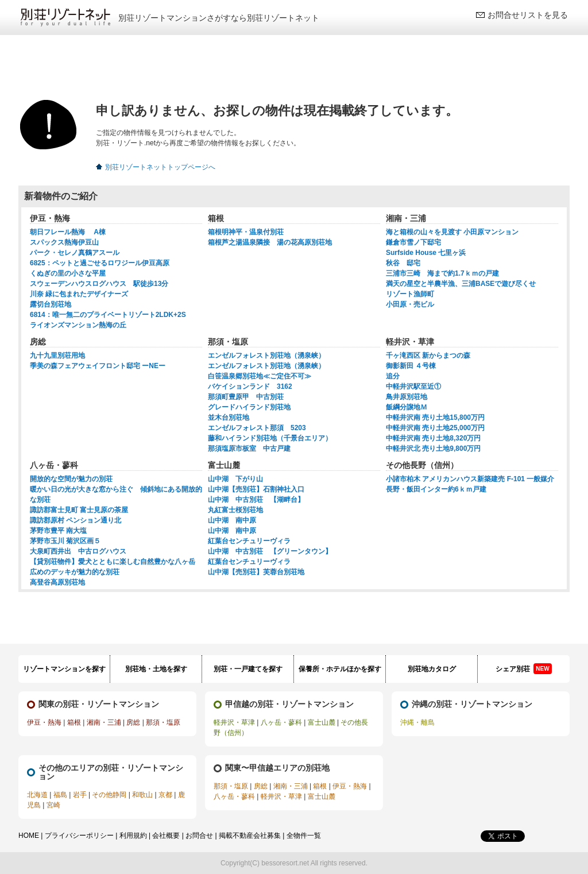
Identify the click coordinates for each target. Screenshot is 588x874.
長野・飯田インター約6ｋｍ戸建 (436, 489)
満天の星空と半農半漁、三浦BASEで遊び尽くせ (461, 284)
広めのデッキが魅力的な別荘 (75, 572)
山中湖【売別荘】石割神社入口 (256, 489)
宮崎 (53, 805)
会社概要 (166, 836)
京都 (165, 795)
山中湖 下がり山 (235, 479)
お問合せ (199, 836)
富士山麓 (322, 722)
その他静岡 (109, 795)
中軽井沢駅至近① (413, 386)
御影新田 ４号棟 (411, 366)
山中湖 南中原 (232, 520)
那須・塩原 (163, 722)
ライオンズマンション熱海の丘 (78, 325)
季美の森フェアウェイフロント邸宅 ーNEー (98, 366)
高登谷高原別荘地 (57, 582)
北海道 (37, 795)
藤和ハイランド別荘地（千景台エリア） (270, 438)
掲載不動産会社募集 (250, 836)
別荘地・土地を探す (156, 669)
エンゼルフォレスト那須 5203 (257, 428)
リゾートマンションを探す (64, 669)
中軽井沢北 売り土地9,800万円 (433, 448)
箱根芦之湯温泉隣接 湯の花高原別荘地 (270, 242)
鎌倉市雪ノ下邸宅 (413, 242)
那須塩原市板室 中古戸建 (249, 448)
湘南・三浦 (104, 722)
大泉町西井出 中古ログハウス (78, 551)
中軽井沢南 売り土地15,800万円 (435, 417)
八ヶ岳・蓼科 (281, 722)
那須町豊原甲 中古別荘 (246, 397)
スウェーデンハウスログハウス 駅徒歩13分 (99, 284)
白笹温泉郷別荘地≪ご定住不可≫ (260, 376)
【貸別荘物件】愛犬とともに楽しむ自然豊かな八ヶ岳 (113, 562)
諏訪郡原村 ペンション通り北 (76, 520)
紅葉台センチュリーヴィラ (249, 541)
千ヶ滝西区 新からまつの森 (428, 355)
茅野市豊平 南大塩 (58, 531)
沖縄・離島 (417, 722)
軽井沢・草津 (234, 722)
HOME (29, 836)
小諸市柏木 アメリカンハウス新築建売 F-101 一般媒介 (470, 479)
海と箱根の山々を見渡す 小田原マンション (452, 232)
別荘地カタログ (432, 669)
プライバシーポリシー (79, 836)
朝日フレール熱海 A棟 (68, 232)
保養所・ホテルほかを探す (340, 669)
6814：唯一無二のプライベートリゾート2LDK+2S (108, 315)
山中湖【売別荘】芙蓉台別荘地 (256, 572)
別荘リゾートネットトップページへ (160, 167)
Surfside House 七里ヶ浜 (426, 253)
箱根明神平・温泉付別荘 (246, 232)
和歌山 (142, 795)
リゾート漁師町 (410, 294)
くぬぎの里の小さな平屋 (68, 273)
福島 (60, 795)
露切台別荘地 (51, 304)
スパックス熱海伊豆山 (64, 242)
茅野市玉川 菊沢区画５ (65, 541)
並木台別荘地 (229, 417)
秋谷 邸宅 (403, 263)
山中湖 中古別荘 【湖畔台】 (256, 500)
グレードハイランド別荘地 (249, 407)
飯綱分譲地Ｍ (407, 407)
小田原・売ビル (410, 304)
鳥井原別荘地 (407, 397)
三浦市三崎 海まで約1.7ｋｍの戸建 (442, 273)
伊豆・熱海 (44, 722)
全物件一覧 (304, 836)
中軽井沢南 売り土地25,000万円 (435, 428)
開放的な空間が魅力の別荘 (71, 479)
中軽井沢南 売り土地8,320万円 (433, 438)
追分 (393, 376)
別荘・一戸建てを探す (248, 669)
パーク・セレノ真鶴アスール (75, 253)
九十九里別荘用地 (57, 355)
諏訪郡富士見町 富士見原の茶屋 (79, 510)
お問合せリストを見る (528, 15)
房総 (133, 722)
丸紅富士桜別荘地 (235, 510)
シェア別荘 (523, 669)
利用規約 (133, 836)
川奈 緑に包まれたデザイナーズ (79, 294)
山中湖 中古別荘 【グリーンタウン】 (270, 551)
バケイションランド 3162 (250, 386)
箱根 (74, 722)
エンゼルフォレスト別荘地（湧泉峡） (266, 355)
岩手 (80, 795)
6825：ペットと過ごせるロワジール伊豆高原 (100, 263)
